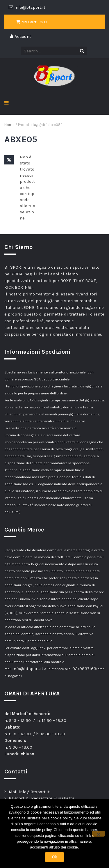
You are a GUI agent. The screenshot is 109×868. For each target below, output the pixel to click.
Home (9, 125)
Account (21, 36)
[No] (98, 834)
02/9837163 (84, 669)
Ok (54, 857)
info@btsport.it (28, 669)
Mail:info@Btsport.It (29, 792)
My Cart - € (31, 22)
